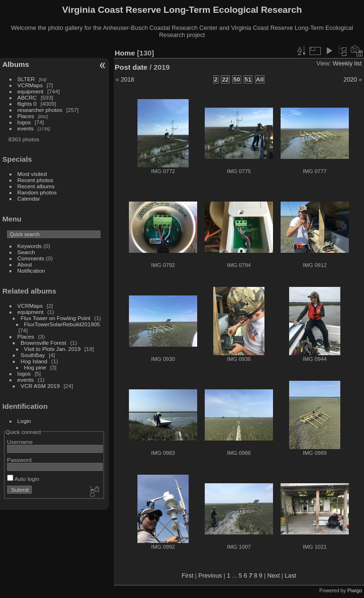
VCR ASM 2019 (40, 386)
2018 (127, 79)
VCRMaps (30, 85)
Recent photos (36, 180)
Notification (31, 271)
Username (20, 442)
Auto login (23, 479)
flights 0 (27, 104)
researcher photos (40, 110)
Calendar (29, 198)
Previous (210, 575)
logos (24, 122)
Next (273, 575)
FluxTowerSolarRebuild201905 (62, 324)
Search (26, 252)
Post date (131, 67)
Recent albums (36, 186)
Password (19, 460)
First (187, 575)
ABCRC (27, 97)
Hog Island (34, 361)
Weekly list (347, 63)
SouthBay (33, 355)
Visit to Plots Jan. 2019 (52, 349)
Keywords (30, 246)
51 (248, 79)
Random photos (37, 192)
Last (291, 575)
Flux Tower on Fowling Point (56, 318)
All (260, 79)
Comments (31, 258)
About (25, 264)
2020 (350, 79)
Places (26, 116)
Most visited (32, 174)
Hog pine (35, 367)
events (26, 128)
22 (225, 79)
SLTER (26, 79)
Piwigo (355, 590)
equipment (31, 91)
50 (237, 79)
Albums (16, 64)
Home (125, 53)
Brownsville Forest (44, 343)
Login (24, 421)
